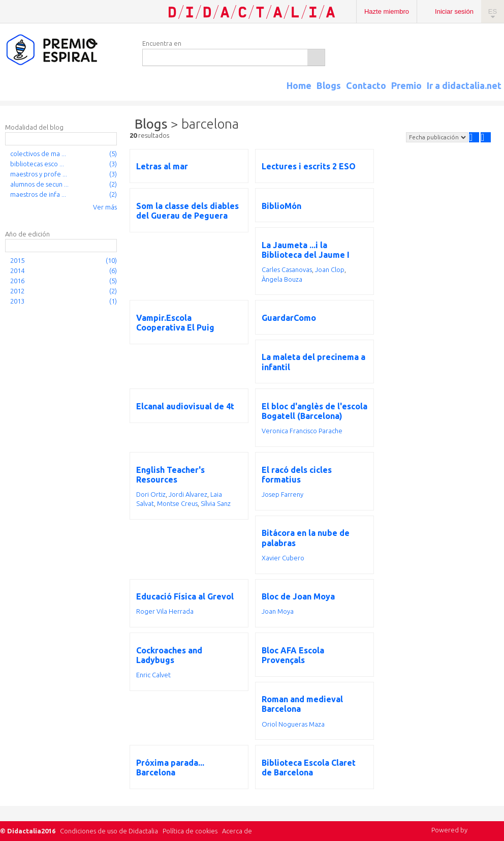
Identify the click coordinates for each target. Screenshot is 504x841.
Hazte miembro (387, 11)
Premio (406, 85)
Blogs (329, 85)
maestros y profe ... (39, 174)
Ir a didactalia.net (464, 85)
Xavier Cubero (283, 558)
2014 (17, 271)
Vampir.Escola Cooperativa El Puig (175, 323)
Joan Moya (278, 611)
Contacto (366, 85)
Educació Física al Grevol (185, 596)
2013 (17, 301)
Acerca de (237, 831)
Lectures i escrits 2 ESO (309, 166)
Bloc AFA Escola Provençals (293, 655)
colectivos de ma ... (38, 154)
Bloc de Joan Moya (298, 596)
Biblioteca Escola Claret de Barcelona (309, 768)
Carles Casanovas (287, 269)
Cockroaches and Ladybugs (169, 655)
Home (299, 85)
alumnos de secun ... (39, 184)
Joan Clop (330, 269)
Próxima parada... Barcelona (170, 768)
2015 (17, 260)
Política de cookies (190, 831)
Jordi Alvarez (188, 494)
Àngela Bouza (282, 279)
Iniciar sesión (454, 11)
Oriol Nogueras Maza (293, 724)
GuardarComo (289, 318)
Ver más (105, 207)
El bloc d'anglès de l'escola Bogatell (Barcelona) (314, 411)
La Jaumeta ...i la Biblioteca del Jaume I (306, 250)
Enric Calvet (153, 675)
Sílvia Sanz (216, 503)
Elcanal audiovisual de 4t (185, 406)
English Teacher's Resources (170, 475)
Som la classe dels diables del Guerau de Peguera (187, 211)
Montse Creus (177, 503)
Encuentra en (162, 43)
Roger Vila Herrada (165, 611)
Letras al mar (162, 166)
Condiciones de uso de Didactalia (109, 831)
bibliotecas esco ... (37, 164)
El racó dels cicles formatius (297, 475)
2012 (17, 291)
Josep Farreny (282, 494)
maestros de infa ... (38, 194)
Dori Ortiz (151, 494)
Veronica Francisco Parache (302, 431)
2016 (17, 281)
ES (493, 11)
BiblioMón (281, 206)
